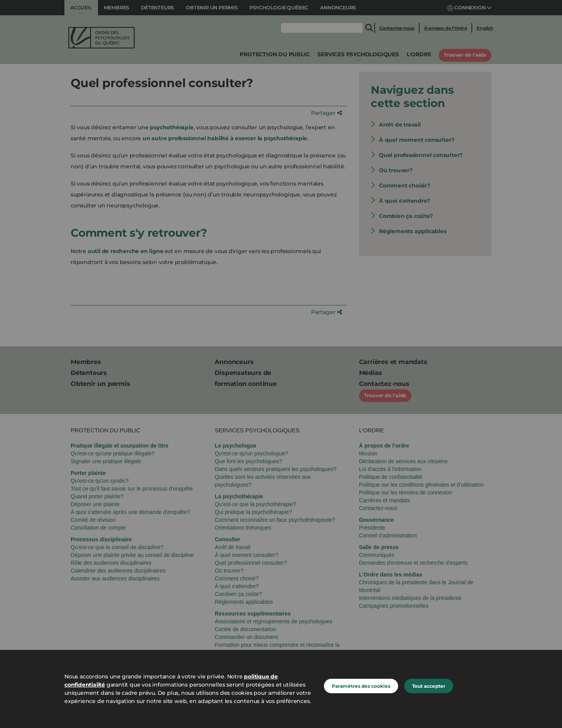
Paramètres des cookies (361, 686)
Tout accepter (429, 686)
